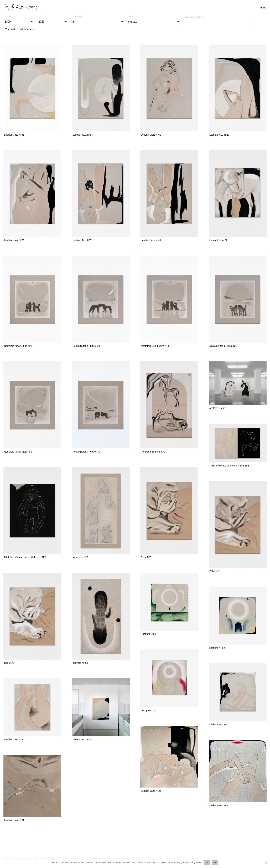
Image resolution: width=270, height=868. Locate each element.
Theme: (132, 17)
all (98, 22)
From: (7, 17)
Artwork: (77, 17)
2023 (53, 22)
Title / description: (195, 17)
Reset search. (30, 29)
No (215, 863)
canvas (154, 22)
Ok (207, 863)
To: (40, 17)
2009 (19, 22)
